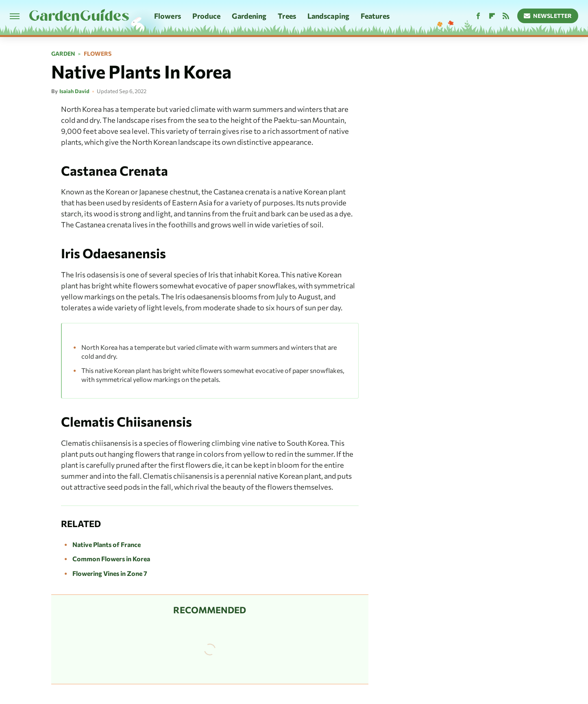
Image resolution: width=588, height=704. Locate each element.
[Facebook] (478, 16)
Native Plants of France (107, 544)
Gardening (249, 16)
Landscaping (328, 16)
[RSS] (506, 16)
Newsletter (548, 16)
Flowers (168, 16)
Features (375, 16)
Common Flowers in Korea (111, 559)
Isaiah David (74, 91)
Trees (287, 16)
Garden (63, 54)
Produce (207, 16)
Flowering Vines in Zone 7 (110, 573)
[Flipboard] (492, 16)
